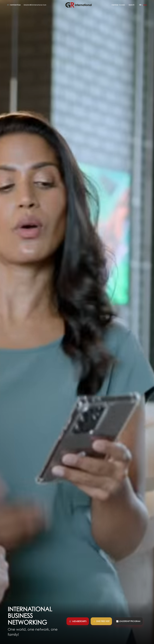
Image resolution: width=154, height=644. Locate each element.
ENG (145, 5)
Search (132, 5)
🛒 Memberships (14, 5)
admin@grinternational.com (35, 5)
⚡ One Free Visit (101, 621)
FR (140, 5)
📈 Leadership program (128, 621)
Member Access (118, 5)
